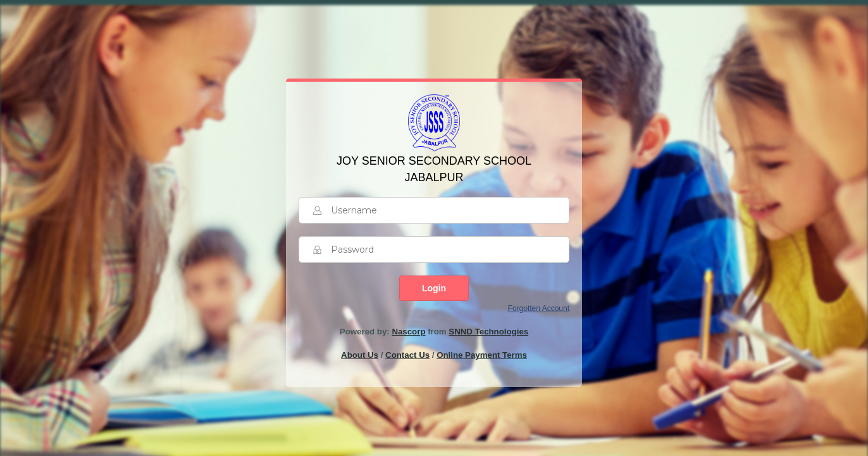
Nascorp (408, 332)
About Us (360, 355)
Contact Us (407, 355)
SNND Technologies (488, 332)
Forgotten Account (539, 308)
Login (434, 288)
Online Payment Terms (482, 355)
